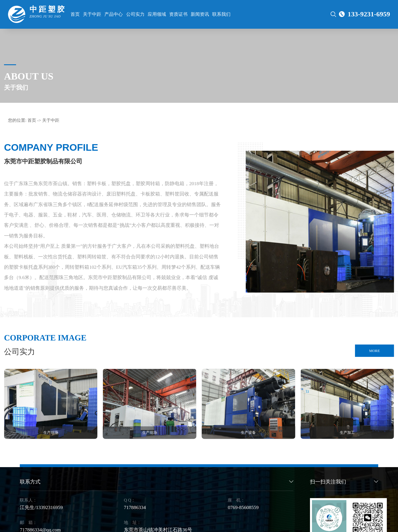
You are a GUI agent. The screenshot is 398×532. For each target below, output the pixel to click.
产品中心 (114, 14)
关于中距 (92, 14)
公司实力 (135, 14)
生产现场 (51, 433)
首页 (75, 14)
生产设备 (248, 433)
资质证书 (178, 14)
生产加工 (347, 433)
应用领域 (157, 14)
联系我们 (221, 14)
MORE (374, 351)
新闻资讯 (200, 14)
